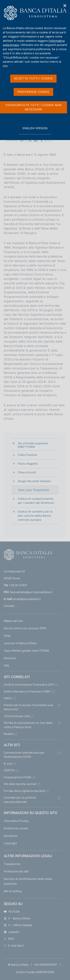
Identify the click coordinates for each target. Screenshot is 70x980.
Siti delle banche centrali (20, 784)
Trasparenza (12, 864)
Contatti (9, 606)
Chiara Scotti (27, 472)
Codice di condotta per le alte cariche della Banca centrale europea (35, 516)
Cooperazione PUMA (18, 777)
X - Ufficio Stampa (18, 925)
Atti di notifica (13, 891)
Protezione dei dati (16, 871)
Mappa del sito (13, 621)
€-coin (8, 764)
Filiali (7, 636)
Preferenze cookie (16, 828)
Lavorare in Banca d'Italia (20, 643)
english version (35, 130)
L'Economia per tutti (17, 716)
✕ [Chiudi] (65, 6)
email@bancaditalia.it (27, 599)
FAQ (6, 666)
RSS (9, 939)
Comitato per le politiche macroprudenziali (20, 800)
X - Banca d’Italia (17, 918)
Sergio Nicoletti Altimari (34, 481)
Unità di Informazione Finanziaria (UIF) (29, 685)
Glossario (10, 658)
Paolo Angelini (28, 464)
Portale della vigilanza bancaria (24, 791)
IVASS (8, 698)
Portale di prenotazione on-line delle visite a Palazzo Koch (28, 725)
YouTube (12, 911)
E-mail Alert (14, 946)
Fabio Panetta (27, 455)
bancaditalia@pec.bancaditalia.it (31, 592)
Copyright (10, 843)
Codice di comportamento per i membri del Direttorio (36, 501)
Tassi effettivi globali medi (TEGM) (26, 651)
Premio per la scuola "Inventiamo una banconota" (28, 707)
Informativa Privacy (16, 821)
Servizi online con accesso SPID (25, 628)
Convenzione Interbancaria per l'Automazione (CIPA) (24, 755)
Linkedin (12, 932)
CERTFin (10, 770)
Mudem (9, 734)
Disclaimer (11, 836)
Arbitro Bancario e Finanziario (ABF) (27, 691)
